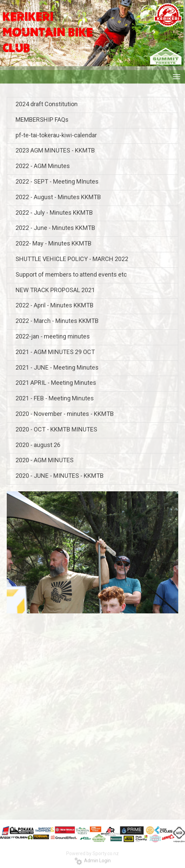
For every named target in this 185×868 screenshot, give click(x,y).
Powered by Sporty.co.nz (92, 853)
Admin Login (93, 861)
